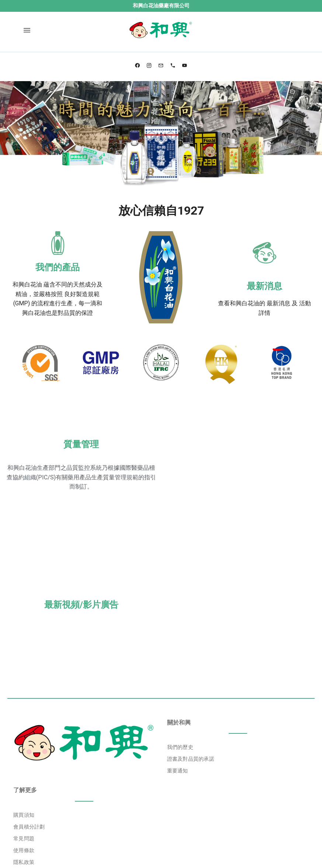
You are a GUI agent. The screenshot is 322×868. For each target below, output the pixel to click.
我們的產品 (58, 267)
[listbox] (238, 687)
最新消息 (264, 286)
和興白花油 (27, 284)
